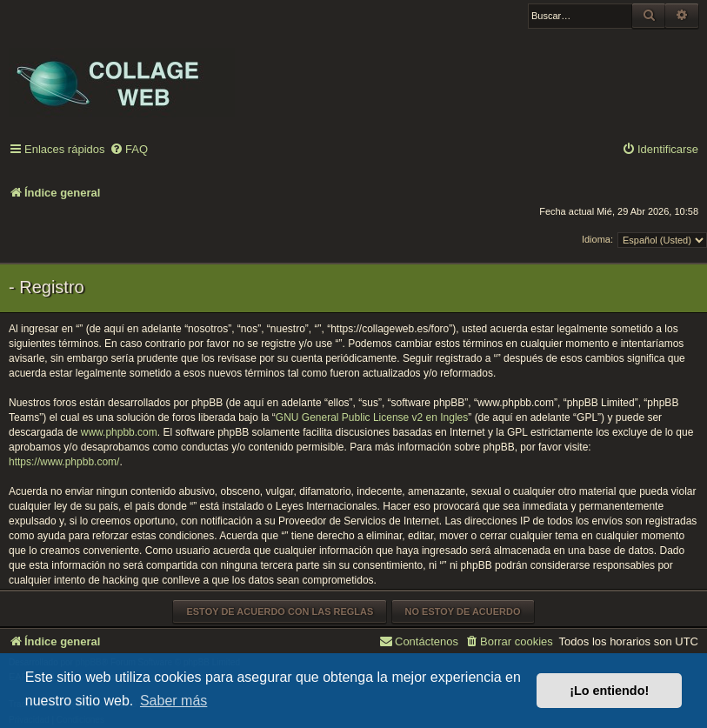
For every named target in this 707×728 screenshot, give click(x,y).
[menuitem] (129, 150)
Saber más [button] (173, 701)
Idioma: (597, 239)
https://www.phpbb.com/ (64, 462)
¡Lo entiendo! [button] (609, 691)
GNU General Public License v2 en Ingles (372, 417)
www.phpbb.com (119, 432)
